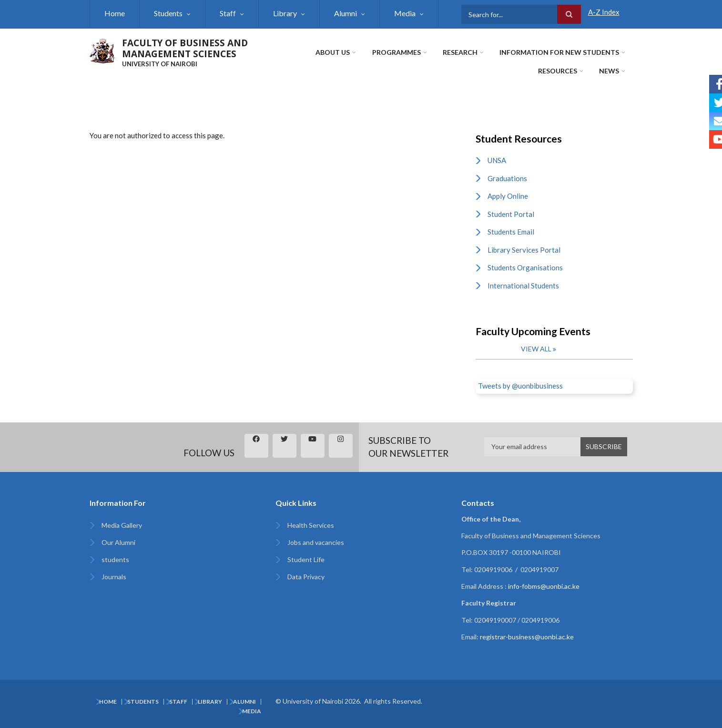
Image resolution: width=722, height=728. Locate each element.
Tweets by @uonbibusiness (520, 386)
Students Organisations (525, 267)
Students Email (511, 232)
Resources (558, 71)
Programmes (397, 52)
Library (285, 13)
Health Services (311, 525)
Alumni (346, 13)
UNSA (497, 160)
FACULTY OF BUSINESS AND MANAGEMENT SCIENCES (185, 48)
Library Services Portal (524, 250)
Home (115, 13)
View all (536, 349)
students (115, 559)
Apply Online (508, 196)
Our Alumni (118, 542)
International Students (523, 286)
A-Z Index (604, 12)
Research (461, 52)
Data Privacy (306, 577)
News (610, 71)
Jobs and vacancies (316, 542)
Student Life (306, 559)
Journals (114, 577)
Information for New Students (560, 52)
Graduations (507, 178)
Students (168, 13)
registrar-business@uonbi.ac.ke (527, 637)
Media (405, 13)
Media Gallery (122, 525)
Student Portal (511, 214)
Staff (228, 13)
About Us (334, 52)
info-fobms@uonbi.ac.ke (544, 586)
